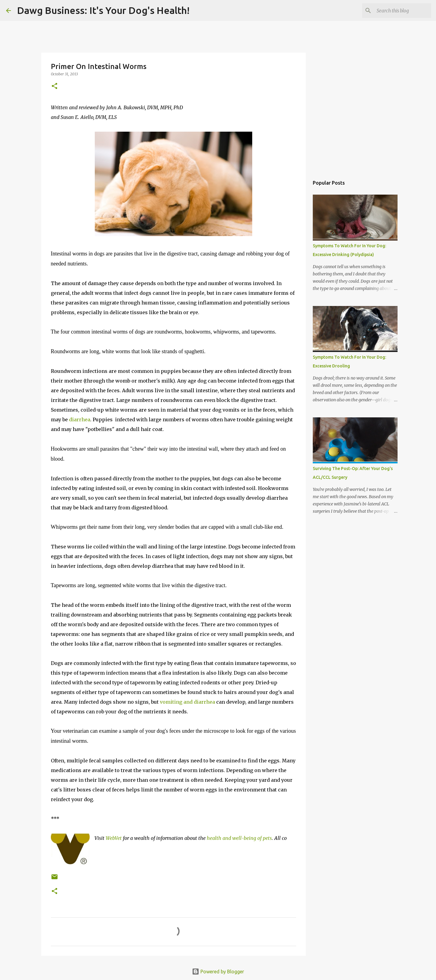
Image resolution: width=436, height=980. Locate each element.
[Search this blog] (399, 11)
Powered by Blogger (218, 972)
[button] (54, 86)
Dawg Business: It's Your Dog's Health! (103, 10)
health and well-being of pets (239, 838)
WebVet (114, 838)
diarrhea (80, 419)
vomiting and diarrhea (187, 702)
